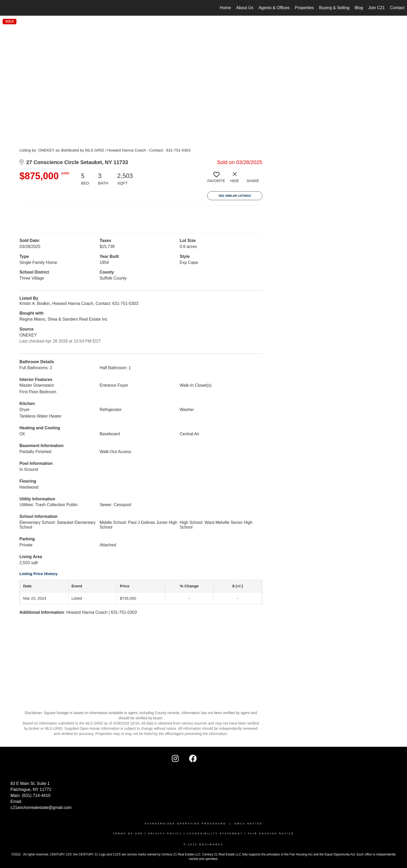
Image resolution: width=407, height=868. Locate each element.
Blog (359, 8)
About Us (245, 8)
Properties (304, 8)
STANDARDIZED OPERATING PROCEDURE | (190, 824)
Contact (397, 8)
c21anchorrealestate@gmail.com (41, 808)
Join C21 (377, 8)
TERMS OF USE (128, 834)
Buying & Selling (334, 8)
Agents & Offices (274, 8)
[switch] (216, 179)
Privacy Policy (165, 834)
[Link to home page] (7, 8)
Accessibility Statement (215, 834)
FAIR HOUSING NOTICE (271, 834)
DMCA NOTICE (249, 824)
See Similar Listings (235, 196)
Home (225, 8)
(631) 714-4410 (36, 795)
